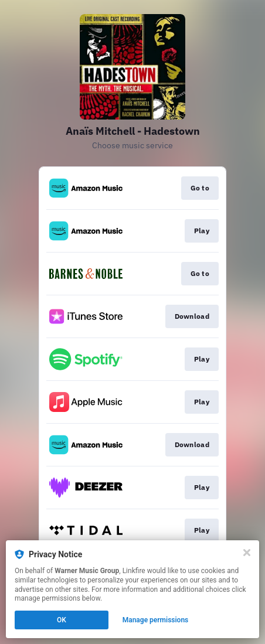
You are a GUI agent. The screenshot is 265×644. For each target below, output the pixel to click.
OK (62, 620)
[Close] (247, 553)
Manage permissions (156, 620)
